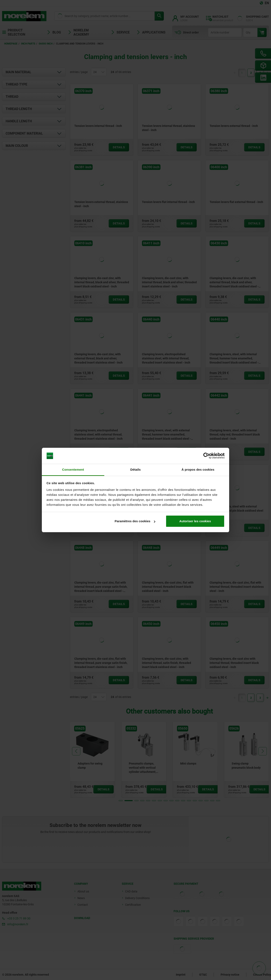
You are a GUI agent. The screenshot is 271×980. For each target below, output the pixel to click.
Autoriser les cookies (195, 521)
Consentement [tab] (73, 470)
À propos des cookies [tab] (198, 470)
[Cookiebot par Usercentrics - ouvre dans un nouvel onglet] (206, 456)
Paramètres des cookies (135, 521)
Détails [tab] (135, 470)
